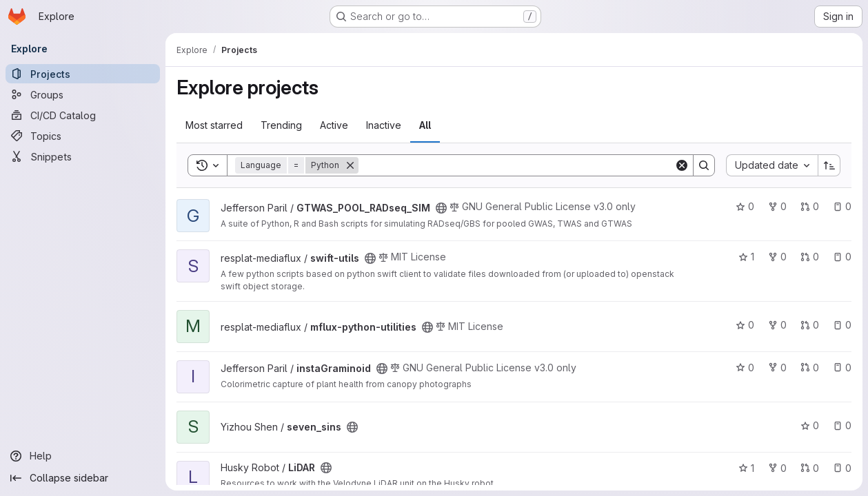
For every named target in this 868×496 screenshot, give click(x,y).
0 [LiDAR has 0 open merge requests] (810, 468)
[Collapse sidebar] (83, 478)
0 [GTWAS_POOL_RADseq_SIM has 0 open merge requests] (810, 206)
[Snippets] (83, 156)
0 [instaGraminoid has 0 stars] (745, 368)
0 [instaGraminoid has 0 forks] (777, 368)
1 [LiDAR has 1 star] (746, 468)
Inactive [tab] (384, 125)
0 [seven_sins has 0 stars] (810, 425)
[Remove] (350, 165)
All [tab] (425, 125)
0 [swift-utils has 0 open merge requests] (810, 257)
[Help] (83, 456)
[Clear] (682, 165)
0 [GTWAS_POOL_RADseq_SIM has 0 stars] (745, 206)
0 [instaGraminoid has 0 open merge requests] (810, 368)
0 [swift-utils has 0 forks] (777, 257)
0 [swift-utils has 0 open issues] (842, 257)
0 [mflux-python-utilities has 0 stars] (745, 325)
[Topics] (83, 136)
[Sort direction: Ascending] (829, 165)
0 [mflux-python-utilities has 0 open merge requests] (810, 325)
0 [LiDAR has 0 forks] (777, 468)
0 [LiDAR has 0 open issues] (842, 468)
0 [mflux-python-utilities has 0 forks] (777, 325)
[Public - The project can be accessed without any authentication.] (441, 208)
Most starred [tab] (214, 125)
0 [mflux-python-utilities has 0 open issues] (842, 325)
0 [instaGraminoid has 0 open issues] (842, 368)
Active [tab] (334, 125)
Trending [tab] (281, 125)
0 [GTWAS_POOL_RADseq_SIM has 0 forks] (777, 206)
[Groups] (83, 94)
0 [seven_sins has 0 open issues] (842, 425)
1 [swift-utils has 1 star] (746, 257)
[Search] (516, 165)
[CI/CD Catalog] (83, 115)
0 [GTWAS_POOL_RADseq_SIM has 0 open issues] (842, 206)
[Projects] (83, 74)
